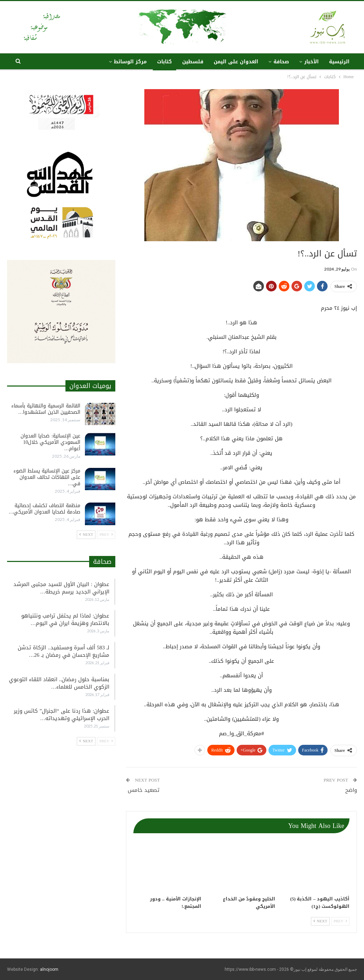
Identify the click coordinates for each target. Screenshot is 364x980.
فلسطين (193, 62)
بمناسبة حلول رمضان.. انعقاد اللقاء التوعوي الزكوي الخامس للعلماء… (59, 683)
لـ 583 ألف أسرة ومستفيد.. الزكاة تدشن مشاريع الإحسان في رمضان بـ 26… (63, 651)
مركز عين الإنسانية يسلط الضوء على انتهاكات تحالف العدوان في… (47, 477)
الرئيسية (339, 62)
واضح (351, 790)
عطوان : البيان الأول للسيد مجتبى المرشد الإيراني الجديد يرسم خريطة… (61, 588)
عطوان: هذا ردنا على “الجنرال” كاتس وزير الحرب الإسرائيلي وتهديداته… (62, 715)
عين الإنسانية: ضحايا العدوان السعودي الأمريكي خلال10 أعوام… (50, 442)
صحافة (281, 62)
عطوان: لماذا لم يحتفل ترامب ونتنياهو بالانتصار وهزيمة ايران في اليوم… (65, 619)
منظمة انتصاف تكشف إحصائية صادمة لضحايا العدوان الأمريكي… (44, 509)
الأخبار (311, 62)
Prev (340, 921)
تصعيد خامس (143, 790)
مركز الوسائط (130, 62)
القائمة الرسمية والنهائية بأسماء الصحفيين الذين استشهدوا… (46, 409)
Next (320, 921)
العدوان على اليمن (236, 62)
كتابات (164, 62)
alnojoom (49, 969)
